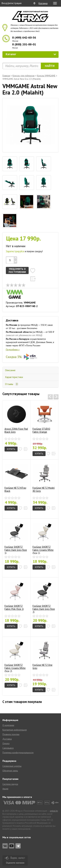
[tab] (10, 164)
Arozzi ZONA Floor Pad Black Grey (16, 418)
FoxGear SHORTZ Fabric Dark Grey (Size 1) (16, 537)
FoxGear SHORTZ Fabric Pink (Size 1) (16, 595)
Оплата (6, 743)
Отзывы (12, 384)
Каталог (31, 54)
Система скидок (10, 784)
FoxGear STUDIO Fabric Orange (44, 418)
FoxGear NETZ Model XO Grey (44, 477)
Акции (5, 789)
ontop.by (54, 811)
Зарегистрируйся (15, 251)
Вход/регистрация (12, 3)
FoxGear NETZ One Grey (44, 654)
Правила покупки (11, 734)
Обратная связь (10, 771)
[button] (33, 271)
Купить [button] (11, 449)
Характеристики (14, 377)
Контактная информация (15, 730)
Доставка (7, 739)
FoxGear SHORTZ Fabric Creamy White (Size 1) (44, 537)
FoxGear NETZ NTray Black (16, 477)
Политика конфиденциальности (18, 753)
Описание (10, 370)
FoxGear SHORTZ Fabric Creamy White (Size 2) (16, 656)
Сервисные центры (12, 766)
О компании (8, 725)
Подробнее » (13, 350)
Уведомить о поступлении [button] (17, 270)
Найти (50, 66)
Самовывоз (8, 748)
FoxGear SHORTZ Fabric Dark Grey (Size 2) (44, 596)
